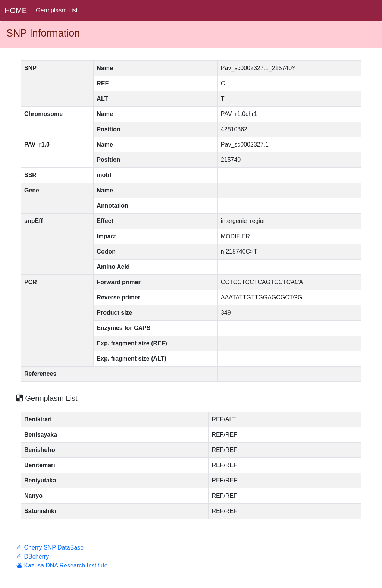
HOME (16, 10)
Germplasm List (57, 10)
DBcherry (33, 556)
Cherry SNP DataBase (50, 548)
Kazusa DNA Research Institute (62, 565)
